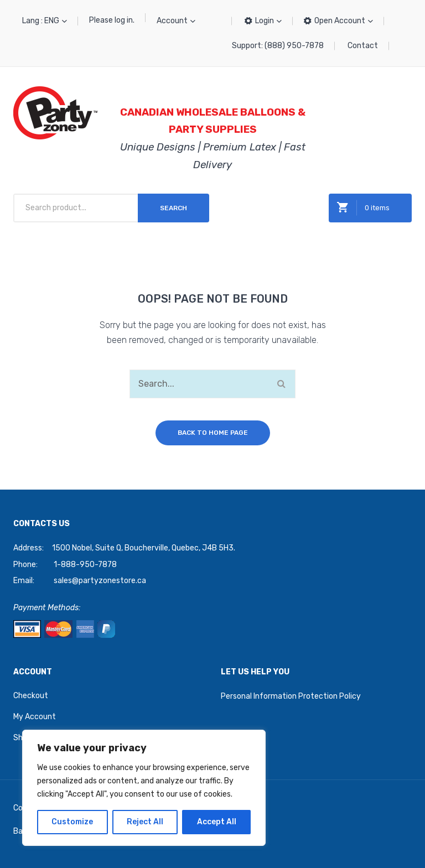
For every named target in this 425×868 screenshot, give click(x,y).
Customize (72, 822)
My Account (35, 717)
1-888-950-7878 (85, 565)
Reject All (145, 822)
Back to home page (213, 433)
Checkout (31, 696)
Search (173, 208)
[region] (144, 788)
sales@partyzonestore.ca (100, 581)
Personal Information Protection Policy (291, 696)
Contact (363, 46)
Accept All (217, 822)
